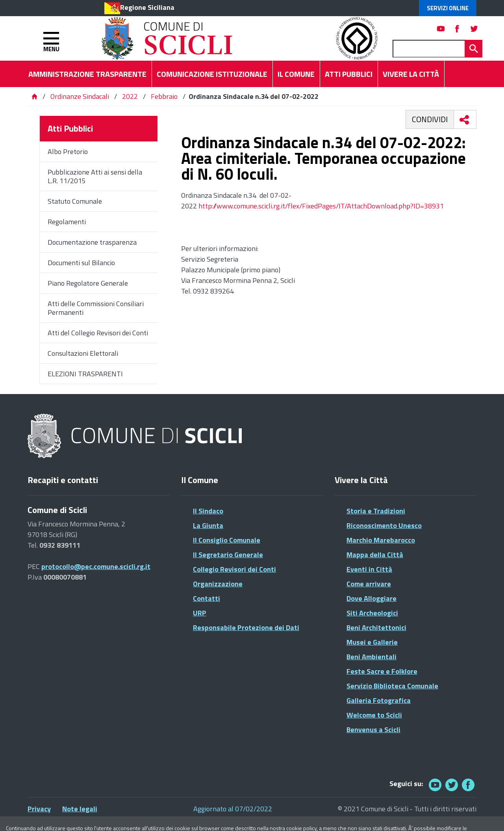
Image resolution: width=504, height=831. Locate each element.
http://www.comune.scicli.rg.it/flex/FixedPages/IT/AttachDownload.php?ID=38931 (321, 206)
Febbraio (164, 96)
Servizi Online (448, 8)
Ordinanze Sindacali (81, 96)
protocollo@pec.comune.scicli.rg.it (96, 566)
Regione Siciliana (147, 7)
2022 (130, 96)
